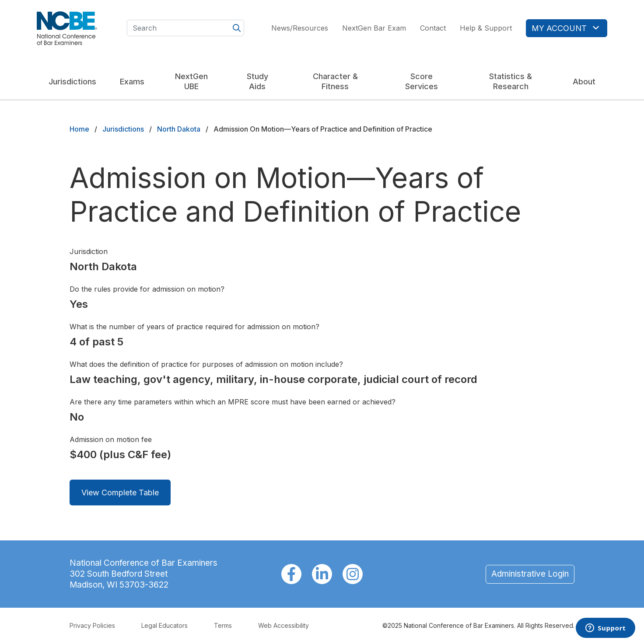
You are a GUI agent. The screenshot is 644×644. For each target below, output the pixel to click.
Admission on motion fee (111, 439)
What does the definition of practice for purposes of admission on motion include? (206, 364)
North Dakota (179, 129)
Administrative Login (530, 574)
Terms (223, 625)
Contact (433, 28)
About (584, 82)
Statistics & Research (511, 81)
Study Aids (257, 81)
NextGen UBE (191, 81)
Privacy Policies (92, 625)
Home (79, 129)
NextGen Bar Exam (374, 28)
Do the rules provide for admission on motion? (147, 289)
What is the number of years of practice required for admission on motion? (194, 327)
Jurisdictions (72, 82)
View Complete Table (120, 493)
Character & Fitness (335, 81)
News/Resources (300, 28)
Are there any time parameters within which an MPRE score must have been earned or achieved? (233, 402)
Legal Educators (164, 625)
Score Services (422, 81)
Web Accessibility (283, 625)
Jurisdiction (89, 251)
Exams (132, 82)
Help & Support (486, 28)
